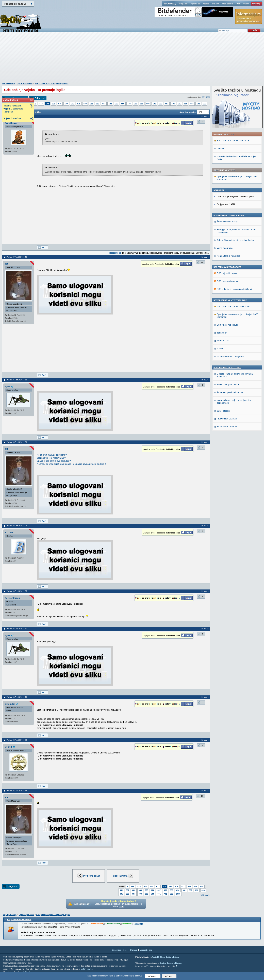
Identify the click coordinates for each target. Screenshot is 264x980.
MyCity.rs (161, 957)
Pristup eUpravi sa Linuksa (230, 392)
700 (153, 894)
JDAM (220, 349)
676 (60, 104)
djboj (8, 387)
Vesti (154, 957)
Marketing (256, 4)
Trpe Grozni (11, 123)
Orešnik (221, 148)
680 (85, 104)
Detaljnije (139, 924)
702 (165, 894)
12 (202, 262)
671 (145, 886)
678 (72, 104)
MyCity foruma (87, 969)
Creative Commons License (170, 963)
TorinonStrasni (13, 598)
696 (186, 104)
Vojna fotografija (225, 248)
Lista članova (228, 4)
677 (66, 104)
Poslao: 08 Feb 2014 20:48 (17, 791)
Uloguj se (183, 4)
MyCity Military (170, 4)
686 (123, 104)
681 (91, 104)
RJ (6, 264)
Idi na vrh (206, 895)
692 (160, 104)
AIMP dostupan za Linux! (229, 384)
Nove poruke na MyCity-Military (230, 300)
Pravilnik (216, 4)
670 (139, 886)
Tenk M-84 (222, 333)
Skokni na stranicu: (188, 112)
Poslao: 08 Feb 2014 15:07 (17, 526)
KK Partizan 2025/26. (227, 427)
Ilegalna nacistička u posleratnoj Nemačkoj (14, 109)
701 (159, 894)
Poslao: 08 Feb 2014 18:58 (17, 740)
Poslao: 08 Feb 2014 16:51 (17, 629)
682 (98, 104)
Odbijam (169, 976)
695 (179, 104)
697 (192, 104)
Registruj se (195, 4)
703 (172, 894)
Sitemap (133, 950)
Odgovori (40, 98)
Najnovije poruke (119, 950)
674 (47, 104)
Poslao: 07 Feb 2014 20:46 (17, 257)
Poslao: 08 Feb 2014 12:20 (17, 442)
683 (104, 104)
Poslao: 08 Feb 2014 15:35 (17, 591)
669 (133, 886)
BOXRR (9, 533)
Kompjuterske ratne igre (228, 256)
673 (41, 104)
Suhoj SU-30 (223, 341)
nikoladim (10, 704)
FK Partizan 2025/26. (227, 419)
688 (135, 104)
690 (148, 104)
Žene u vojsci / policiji (227, 222)
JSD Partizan (223, 411)
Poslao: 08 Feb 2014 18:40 (17, 697)
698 (198, 104)
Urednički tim (146, 950)
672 (35, 104)
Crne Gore (12, 118)
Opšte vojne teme (25, 83)
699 (205, 104)
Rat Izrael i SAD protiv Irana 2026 (233, 141)
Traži (238, 4)
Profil (44, 247)
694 (173, 104)
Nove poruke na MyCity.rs (227, 368)
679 (79, 104)
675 (54, 104)
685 (117, 104)
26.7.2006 (206, 97)
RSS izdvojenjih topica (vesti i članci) (235, 289)
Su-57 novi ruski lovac (228, 325)
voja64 (8, 747)
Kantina (206, 4)
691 (154, 104)
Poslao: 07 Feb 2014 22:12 (17, 380)
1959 (178, 894)
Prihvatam (153, 976)
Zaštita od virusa (172, 957)
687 (129, 104)
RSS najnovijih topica (227, 273)
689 (142, 104)
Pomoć (246, 4)
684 (110, 104)
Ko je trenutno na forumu (19, 920)
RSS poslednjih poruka (228, 281)
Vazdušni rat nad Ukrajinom (230, 356)
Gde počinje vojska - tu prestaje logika (52, 83)
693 (167, 104)
